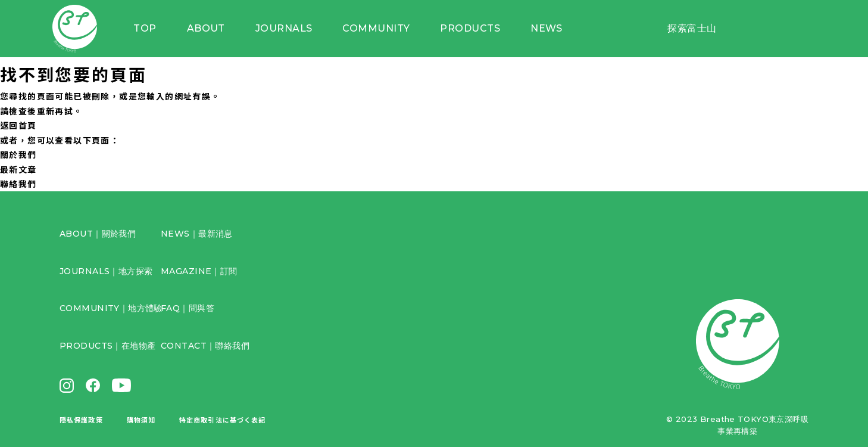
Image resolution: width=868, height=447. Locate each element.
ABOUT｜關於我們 (98, 234)
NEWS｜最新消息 (197, 234)
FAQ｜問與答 (188, 308)
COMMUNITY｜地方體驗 (111, 308)
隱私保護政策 (81, 420)
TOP (158, 30)
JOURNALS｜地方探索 (106, 271)
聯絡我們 (18, 184)
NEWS (550, 30)
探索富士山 (692, 30)
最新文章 (18, 169)
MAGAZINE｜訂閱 (199, 271)
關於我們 (18, 154)
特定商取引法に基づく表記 (222, 420)
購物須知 (141, 420)
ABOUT (217, 30)
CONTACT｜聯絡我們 (205, 346)
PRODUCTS (476, 30)
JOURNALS (294, 30)
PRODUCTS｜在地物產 (107, 346)
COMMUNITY (384, 30)
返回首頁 (18, 125)
